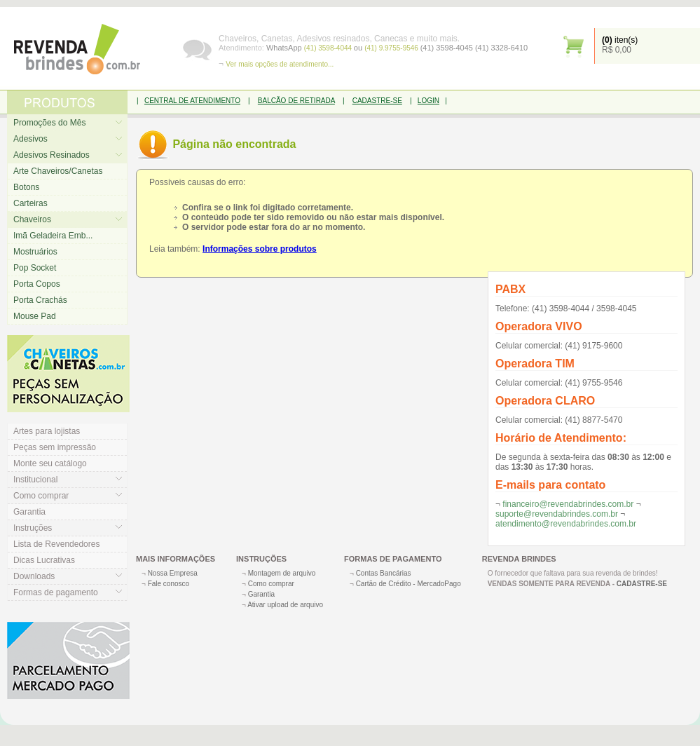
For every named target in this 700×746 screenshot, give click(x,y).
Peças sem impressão (55, 447)
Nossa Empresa (173, 573)
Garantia (29, 512)
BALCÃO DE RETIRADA (296, 101)
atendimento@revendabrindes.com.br (566, 524)
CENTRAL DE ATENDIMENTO (192, 101)
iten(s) (620, 40)
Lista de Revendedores (56, 544)
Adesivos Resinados (52, 155)
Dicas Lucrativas (44, 560)
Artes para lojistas (47, 431)
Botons (26, 187)
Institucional (35, 480)
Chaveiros (32, 219)
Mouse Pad (35, 316)
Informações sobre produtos (260, 249)
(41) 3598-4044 (329, 48)
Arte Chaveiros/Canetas (58, 171)
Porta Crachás (40, 300)
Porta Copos (37, 284)
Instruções (33, 528)
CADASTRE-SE (377, 101)
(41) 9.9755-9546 (392, 48)
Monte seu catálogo (50, 463)
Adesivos (30, 139)
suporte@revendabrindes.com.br (557, 514)
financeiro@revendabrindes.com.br (568, 504)
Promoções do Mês (49, 123)
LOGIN (428, 101)
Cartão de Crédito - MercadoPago (409, 584)
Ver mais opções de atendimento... (280, 64)
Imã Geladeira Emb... (53, 236)
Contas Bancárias (384, 573)
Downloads (34, 576)
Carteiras (30, 203)
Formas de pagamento (56, 592)
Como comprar (41, 496)
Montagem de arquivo (282, 573)
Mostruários (35, 252)
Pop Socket (35, 268)
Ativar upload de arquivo (285, 605)
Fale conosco (169, 584)
